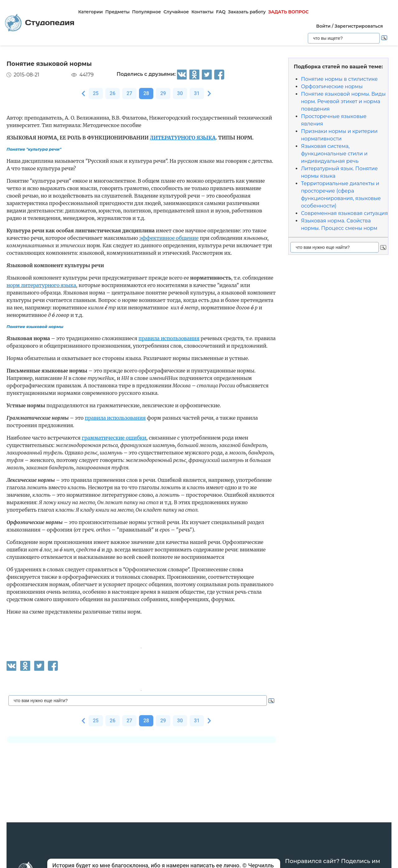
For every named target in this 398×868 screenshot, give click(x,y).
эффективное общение (169, 238)
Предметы (118, 12)
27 (129, 93)
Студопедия (40, 23)
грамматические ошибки (114, 438)
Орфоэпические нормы (332, 87)
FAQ (221, 12)
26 (113, 93)
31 (197, 93)
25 (96, 93)
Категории (90, 12)
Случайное (176, 12)
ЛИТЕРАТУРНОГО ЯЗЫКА (183, 138)
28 (146, 93)
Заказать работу (247, 12)
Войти (323, 26)
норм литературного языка (41, 285)
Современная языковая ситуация (344, 213)
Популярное (147, 12)
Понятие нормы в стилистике (339, 79)
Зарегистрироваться (359, 26)
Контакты (202, 12)
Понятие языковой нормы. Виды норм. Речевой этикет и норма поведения (343, 101)
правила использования (169, 338)
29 (163, 93)
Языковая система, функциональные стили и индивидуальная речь (334, 154)
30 (180, 93)
